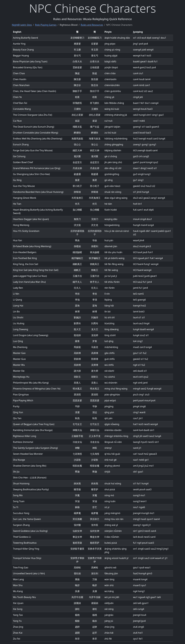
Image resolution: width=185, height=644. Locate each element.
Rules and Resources (92, 25)
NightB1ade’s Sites (22, 25)
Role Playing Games (46, 25)
